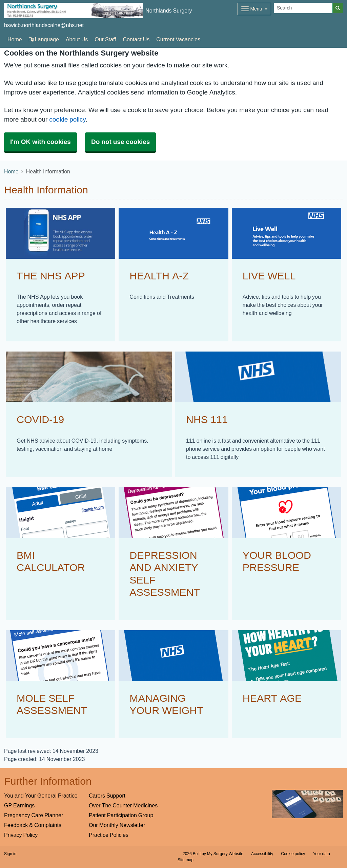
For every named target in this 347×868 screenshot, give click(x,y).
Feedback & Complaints (33, 825)
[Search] (303, 8)
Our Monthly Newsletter (117, 825)
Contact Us (136, 39)
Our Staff (105, 39)
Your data (321, 854)
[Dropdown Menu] (254, 9)
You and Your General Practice (41, 796)
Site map (186, 860)
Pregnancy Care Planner (34, 815)
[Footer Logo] (308, 804)
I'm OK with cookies (40, 142)
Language (44, 39)
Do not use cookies (120, 142)
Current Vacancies (178, 39)
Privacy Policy (21, 835)
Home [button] (15, 39)
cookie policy (67, 119)
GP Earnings (19, 805)
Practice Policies (109, 835)
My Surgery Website (225, 854)
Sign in (10, 854)
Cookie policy (293, 854)
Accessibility (262, 854)
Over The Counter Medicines (123, 805)
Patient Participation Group (121, 815)
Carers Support (107, 796)
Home (11, 171)
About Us (77, 39)
